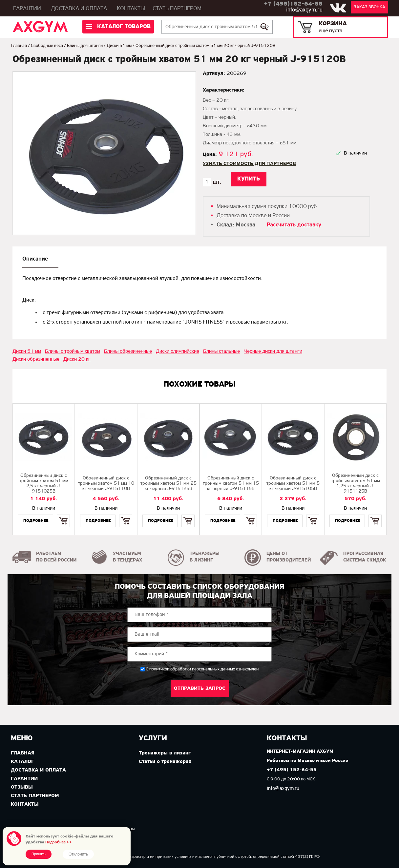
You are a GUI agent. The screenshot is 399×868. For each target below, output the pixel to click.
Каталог (22, 762)
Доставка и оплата (79, 9)
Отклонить (78, 854)
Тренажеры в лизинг (165, 753)
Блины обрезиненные (128, 351)
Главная (19, 46)
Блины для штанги (85, 46)
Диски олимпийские (178, 351)
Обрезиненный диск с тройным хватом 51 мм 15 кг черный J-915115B (231, 484)
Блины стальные (221, 351)
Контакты (131, 9)
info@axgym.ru (304, 10)
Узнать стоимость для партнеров (249, 164)
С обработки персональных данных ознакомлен (202, 669)
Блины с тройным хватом (73, 351)
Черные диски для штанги (273, 351)
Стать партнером (177, 9)
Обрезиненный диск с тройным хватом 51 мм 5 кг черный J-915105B (293, 484)
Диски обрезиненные (36, 359)
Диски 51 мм (119, 46)
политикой (159, 669)
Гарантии (27, 9)
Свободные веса (47, 46)
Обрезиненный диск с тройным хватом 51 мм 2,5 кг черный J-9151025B (44, 484)
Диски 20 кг (77, 359)
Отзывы (22, 787)
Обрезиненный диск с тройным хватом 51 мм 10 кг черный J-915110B (106, 484)
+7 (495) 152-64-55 (292, 770)
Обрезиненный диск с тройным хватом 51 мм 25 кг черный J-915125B (168, 484)
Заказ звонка (369, 7)
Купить (63, 515)
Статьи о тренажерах (165, 762)
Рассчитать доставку (294, 225)
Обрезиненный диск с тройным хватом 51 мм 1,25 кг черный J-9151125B (356, 484)
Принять (39, 854)
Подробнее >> (59, 842)
